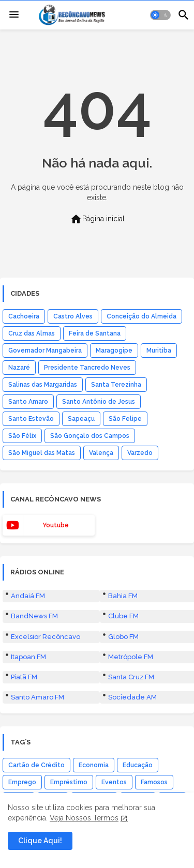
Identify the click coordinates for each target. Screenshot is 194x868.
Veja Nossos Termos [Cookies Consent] (84, 818)
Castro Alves (73, 316)
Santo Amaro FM (38, 697)
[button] (160, 15)
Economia (94, 765)
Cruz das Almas (32, 333)
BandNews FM (34, 616)
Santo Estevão (31, 419)
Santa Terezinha (116, 385)
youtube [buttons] (56, 525)
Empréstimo (69, 782)
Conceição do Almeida (141, 316)
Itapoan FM (28, 657)
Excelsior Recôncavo (46, 637)
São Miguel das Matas (42, 453)
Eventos (114, 782)
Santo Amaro (28, 402)
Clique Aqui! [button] (40, 841)
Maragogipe (114, 351)
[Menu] (14, 15)
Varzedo (140, 453)
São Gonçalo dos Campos (90, 436)
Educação (138, 765)
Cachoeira (24, 316)
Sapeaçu (81, 419)
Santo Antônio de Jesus (99, 402)
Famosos (154, 782)
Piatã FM (24, 677)
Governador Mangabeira (45, 351)
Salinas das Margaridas (43, 385)
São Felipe (125, 419)
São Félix (22, 436)
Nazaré (19, 368)
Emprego (22, 782)
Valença (101, 453)
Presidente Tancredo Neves (87, 368)
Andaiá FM (28, 596)
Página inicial (97, 219)
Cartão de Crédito (36, 765)
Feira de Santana (95, 333)
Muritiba (159, 351)
